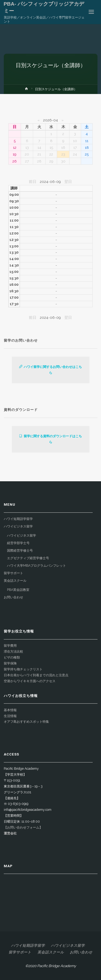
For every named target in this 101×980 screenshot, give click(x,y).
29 (51, 161)
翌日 (68, 182)
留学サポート (13, 573)
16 (63, 147)
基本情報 (10, 710)
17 (75, 147)
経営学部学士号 (18, 543)
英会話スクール (15, 581)
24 (75, 154)
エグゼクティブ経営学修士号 (28, 558)
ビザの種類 (12, 657)
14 (39, 147)
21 (39, 154)
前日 (33, 182)
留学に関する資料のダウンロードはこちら (50, 439)
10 (75, 141)
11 (87, 141)
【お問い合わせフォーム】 (23, 827)
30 (63, 161)
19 (15, 154)
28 (39, 161)
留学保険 (10, 663)
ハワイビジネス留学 (18, 526)
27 (27, 161)
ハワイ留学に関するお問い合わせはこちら (50, 370)
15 (51, 147)
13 (27, 147)
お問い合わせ (13, 597)
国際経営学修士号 (20, 551)
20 (27, 154)
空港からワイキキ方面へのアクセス (30, 681)
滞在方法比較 (13, 652)
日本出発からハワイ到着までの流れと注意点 (36, 675)
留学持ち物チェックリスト (23, 669)
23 (63, 154)
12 (15, 147)
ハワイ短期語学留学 (18, 519)
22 (51, 154)
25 (87, 154)
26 (15, 161)
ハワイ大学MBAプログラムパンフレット (36, 566)
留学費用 (10, 646)
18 (87, 147)
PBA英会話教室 (18, 590)
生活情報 (10, 716)
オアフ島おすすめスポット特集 (26, 722)
